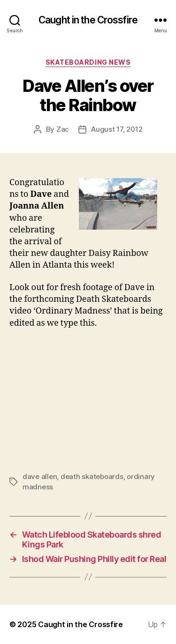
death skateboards (92, 476)
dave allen (40, 476)
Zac (63, 129)
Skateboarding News (88, 62)
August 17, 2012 (117, 129)
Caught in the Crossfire (88, 20)
